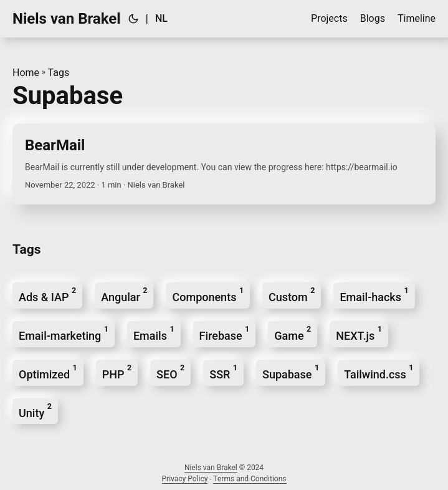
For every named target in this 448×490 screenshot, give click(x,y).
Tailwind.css (379, 372)
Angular (124, 295)
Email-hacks (374, 295)
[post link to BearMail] (224, 164)
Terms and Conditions (250, 479)
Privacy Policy (185, 479)
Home (26, 73)
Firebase (225, 333)
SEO (170, 372)
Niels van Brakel (67, 19)
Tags (59, 73)
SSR (223, 372)
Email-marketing (64, 333)
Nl (161, 18)
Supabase (291, 372)
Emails (154, 333)
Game (293, 333)
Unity (35, 411)
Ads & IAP (47, 295)
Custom (292, 295)
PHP (117, 372)
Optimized (48, 372)
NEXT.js (359, 333)
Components (208, 295)
